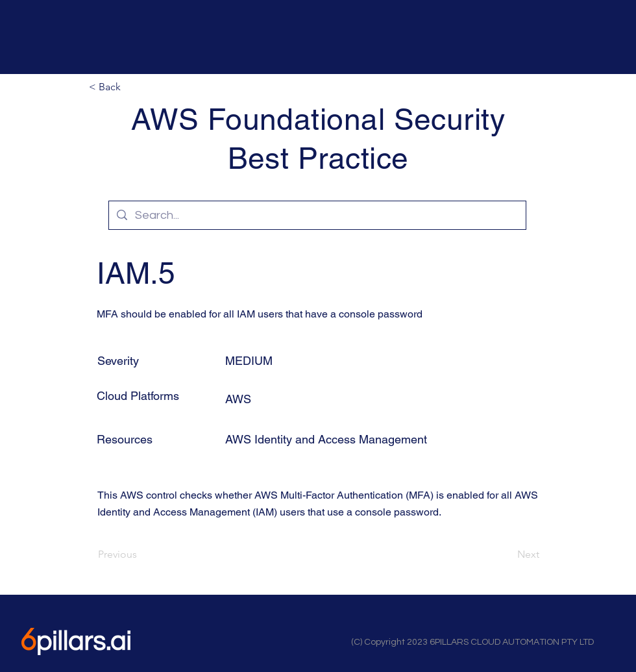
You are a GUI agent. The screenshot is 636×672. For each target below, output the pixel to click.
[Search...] (317, 215)
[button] (132, 87)
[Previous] (141, 554)
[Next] (507, 554)
